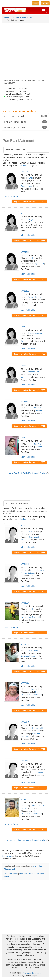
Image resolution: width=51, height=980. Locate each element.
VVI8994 (25, 402)
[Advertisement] (26, 49)
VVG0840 (25, 722)
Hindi (31, 258)
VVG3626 (25, 683)
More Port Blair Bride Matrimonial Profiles (28, 473)
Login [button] (36, 3)
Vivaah (7, 17)
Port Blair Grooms (27, 874)
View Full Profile (12, 196)
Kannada (31, 372)
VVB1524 (25, 603)
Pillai (36, 650)
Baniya (38, 297)
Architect (25, 341)
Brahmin (37, 408)
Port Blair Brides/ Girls (15, 150)
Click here (23, 166)
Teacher (39, 410)
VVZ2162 (25, 291)
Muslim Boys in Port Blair (26, 127)
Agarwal (39, 333)
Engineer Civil (27, 186)
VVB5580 (25, 564)
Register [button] (45, 3)
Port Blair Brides (11, 874)
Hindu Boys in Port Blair (26, 116)
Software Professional (30, 617)
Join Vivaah (7, 856)
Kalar (39, 372)
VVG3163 (25, 172)
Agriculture (39, 264)
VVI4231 (25, 438)
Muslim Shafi (40, 728)
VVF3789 (25, 761)
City (31, 17)
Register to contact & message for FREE (29, 202)
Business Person (28, 656)
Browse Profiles (19, 17)
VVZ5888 (25, 213)
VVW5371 (25, 366)
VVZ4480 (25, 252)
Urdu (31, 178)
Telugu (30, 219)
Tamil (30, 531)
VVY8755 (25, 327)
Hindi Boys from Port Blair (26, 122)
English (31, 333)
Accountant (39, 772)
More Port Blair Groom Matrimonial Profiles (27, 840)
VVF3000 (25, 799)
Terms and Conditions (32, 973)
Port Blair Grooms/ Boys (17, 503)
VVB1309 (25, 644)
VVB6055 (25, 525)
